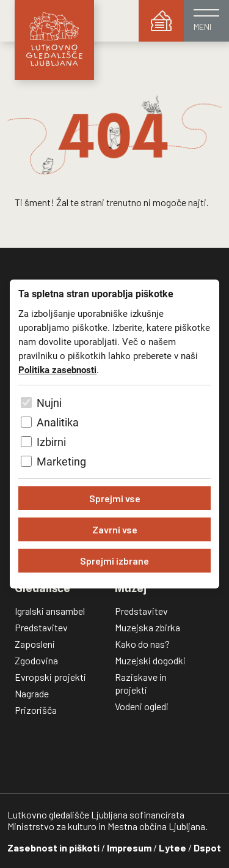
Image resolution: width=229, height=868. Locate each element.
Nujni (49, 403)
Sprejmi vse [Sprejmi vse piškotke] (115, 498)
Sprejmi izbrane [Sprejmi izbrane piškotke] (114, 561)
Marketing (61, 462)
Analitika (58, 422)
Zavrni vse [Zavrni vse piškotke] (115, 529)
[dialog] (114, 434)
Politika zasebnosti (57, 370)
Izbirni (51, 442)
